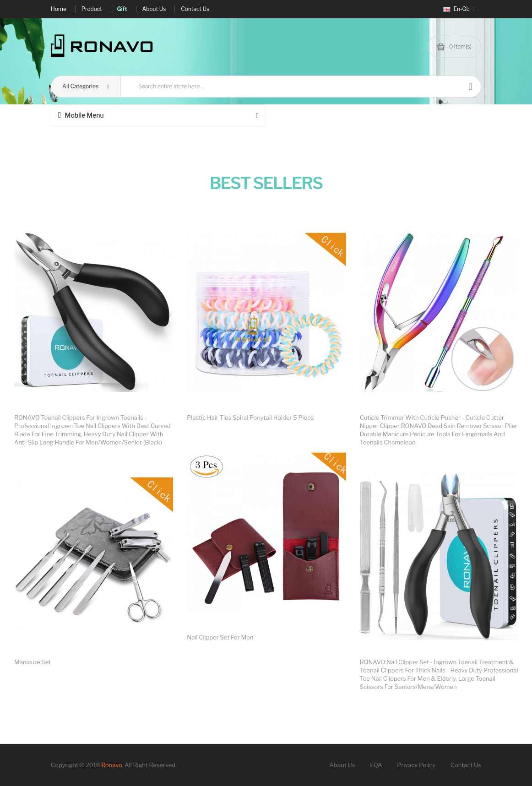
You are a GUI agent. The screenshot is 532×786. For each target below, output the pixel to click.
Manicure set (33, 662)
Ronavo (111, 765)
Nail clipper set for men (220, 637)
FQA (376, 765)
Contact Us (466, 765)
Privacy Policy (416, 765)
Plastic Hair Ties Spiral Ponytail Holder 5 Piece (250, 417)
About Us (342, 765)
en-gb (459, 9)
